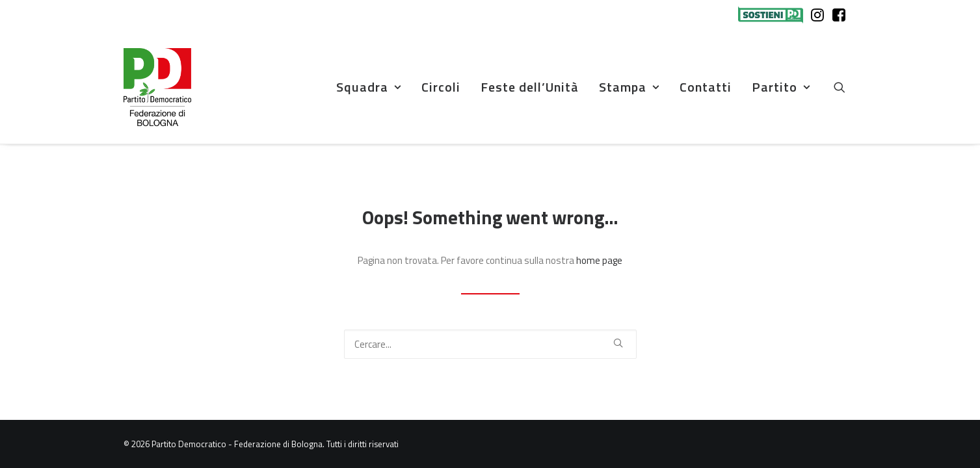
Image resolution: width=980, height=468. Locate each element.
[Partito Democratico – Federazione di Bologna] (157, 87)
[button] (845, 87)
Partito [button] (781, 87)
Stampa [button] (629, 87)
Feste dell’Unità (530, 87)
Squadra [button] (369, 87)
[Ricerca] (490, 344)
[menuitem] (774, 15)
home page (599, 260)
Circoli (441, 87)
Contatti (706, 87)
